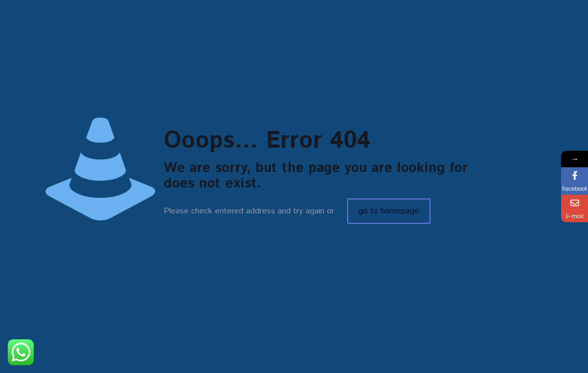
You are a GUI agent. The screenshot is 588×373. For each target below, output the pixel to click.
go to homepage (389, 211)
